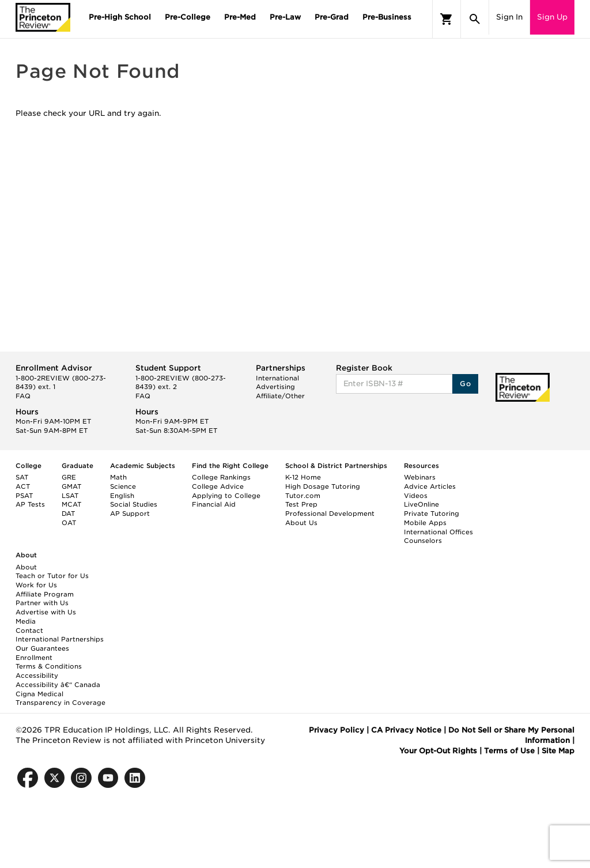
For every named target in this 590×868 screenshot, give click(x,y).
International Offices (438, 532)
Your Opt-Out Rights (438, 751)
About (26, 567)
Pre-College (188, 17)
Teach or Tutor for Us (52, 576)
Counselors (423, 541)
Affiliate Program (45, 594)
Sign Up (552, 17)
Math (118, 477)
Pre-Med (240, 17)
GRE (69, 477)
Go (465, 384)
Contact (29, 631)
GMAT (71, 486)
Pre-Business (387, 17)
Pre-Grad (332, 17)
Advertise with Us (46, 612)
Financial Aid (214, 504)
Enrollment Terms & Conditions (49, 662)
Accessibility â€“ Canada (58, 685)
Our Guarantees (42, 648)
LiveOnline (421, 504)
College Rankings (221, 477)
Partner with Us (42, 603)
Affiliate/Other (280, 396)
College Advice (218, 486)
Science (123, 486)
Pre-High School (120, 17)
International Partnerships (60, 639)
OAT (69, 523)
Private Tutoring (432, 514)
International (277, 378)
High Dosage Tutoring (323, 486)
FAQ (23, 396)
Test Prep (301, 504)
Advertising (275, 387)
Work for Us (36, 585)
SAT (22, 477)
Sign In (509, 17)
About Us (301, 523)
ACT (23, 486)
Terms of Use (509, 751)
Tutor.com (303, 496)
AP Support (130, 514)
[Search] (475, 19)
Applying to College (226, 496)
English (122, 496)
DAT (68, 514)
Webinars (420, 477)
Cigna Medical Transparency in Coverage (60, 699)
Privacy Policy (336, 730)
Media (26, 621)
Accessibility (37, 675)
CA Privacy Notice (406, 730)
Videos (416, 496)
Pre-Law (285, 17)
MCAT (71, 504)
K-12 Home (303, 477)
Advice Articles (430, 486)
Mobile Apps (425, 523)
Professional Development (330, 514)
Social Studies (134, 504)
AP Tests (30, 504)
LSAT (70, 496)
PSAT (24, 496)
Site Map (558, 751)
